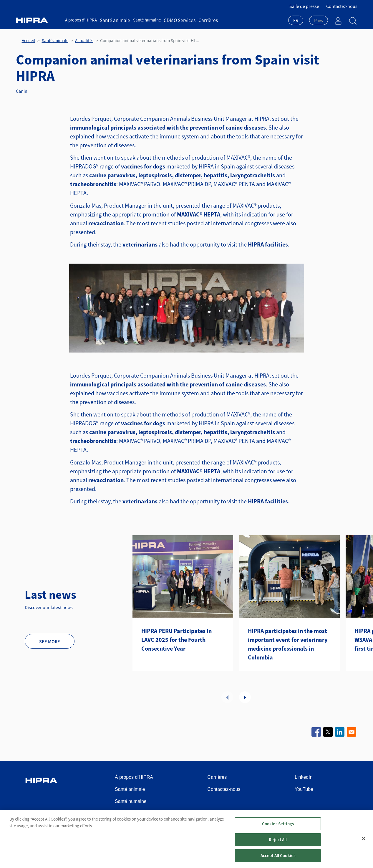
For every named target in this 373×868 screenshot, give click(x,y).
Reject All (278, 842)
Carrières (198, 20)
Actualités (84, 40)
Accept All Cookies (278, 858)
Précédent (227, 697)
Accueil (28, 40)
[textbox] (319, 20)
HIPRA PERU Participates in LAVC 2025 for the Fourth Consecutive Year (176, 640)
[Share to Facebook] (316, 732)
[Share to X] (328, 732)
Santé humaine (143, 20)
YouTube (304, 789)
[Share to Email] (352, 732)
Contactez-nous (342, 6)
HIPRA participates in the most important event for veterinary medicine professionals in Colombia (288, 644)
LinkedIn (304, 777)
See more (50, 642)
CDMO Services (174, 20)
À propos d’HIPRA (81, 20)
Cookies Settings (278, 826)
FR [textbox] (296, 20)
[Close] (364, 841)
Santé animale (113, 20)
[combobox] (296, 21)
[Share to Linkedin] (340, 732)
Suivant (245, 697)
